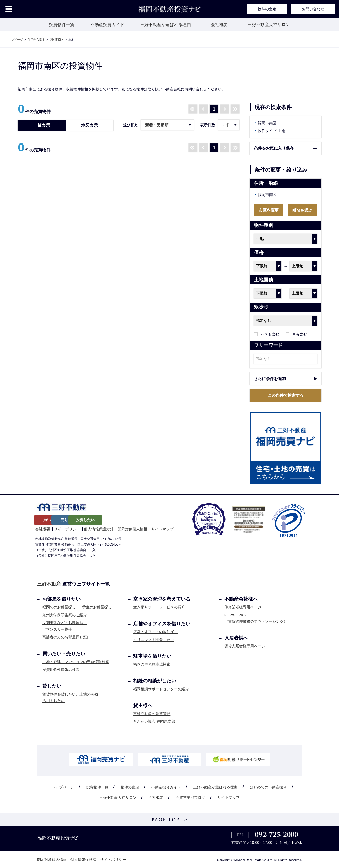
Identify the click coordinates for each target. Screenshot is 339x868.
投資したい (125, 520)
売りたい (88, 520)
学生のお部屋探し (97, 607)
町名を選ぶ (302, 210)
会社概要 (219, 25)
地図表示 (90, 125)
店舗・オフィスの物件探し (155, 632)
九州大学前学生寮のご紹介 (65, 615)
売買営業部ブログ (190, 797)
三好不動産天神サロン (269, 25)
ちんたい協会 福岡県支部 (154, 721)
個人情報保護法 (83, 860)
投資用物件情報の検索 (61, 669)
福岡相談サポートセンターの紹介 (161, 689)
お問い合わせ (313, 9)
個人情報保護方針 (99, 529)
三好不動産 (49, 584)
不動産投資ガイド (107, 25)
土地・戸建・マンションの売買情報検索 (76, 662)
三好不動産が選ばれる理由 (166, 25)
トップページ (63, 787)
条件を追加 (286, 379)
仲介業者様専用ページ (243, 607)
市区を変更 (269, 210)
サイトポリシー (67, 529)
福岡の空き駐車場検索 (152, 664)
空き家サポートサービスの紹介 (159, 607)
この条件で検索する (286, 395)
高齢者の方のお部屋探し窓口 (66, 637)
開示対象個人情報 (132, 529)
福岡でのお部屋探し (59, 607)
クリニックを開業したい (154, 639)
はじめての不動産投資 (268, 787)
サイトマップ (162, 529)
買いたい (51, 520)
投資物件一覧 (62, 25)
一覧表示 (42, 125)
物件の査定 (267, 9)
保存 (286, 148)
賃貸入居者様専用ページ (245, 646)
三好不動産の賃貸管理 (152, 713)
